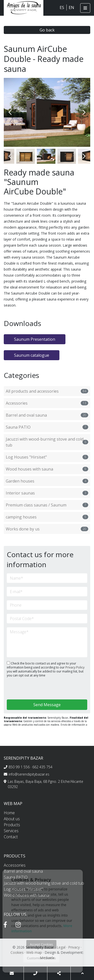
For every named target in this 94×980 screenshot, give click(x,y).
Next (84, 112)
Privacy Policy (75, 667)
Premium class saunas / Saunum (47, 505)
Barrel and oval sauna (47, 415)
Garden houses (47, 481)
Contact (11, 837)
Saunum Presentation (35, 339)
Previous (10, 112)
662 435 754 (42, 767)
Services (11, 831)
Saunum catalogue (32, 355)
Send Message (47, 705)
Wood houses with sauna (47, 469)
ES (62, 7)
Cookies (17, 952)
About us (12, 819)
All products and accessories (47, 391)
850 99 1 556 (19, 767)
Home (9, 813)
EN (71, 7)
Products (12, 825)
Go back (47, 30)
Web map (34, 952)
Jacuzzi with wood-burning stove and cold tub (47, 442)
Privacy (74, 947)
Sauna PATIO (47, 427)
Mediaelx (47, 958)
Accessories (47, 403)
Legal (61, 947)
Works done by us (47, 529)
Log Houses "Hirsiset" (47, 457)
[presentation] (33, 689)
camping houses (47, 517)
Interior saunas (47, 493)
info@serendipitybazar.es (29, 774)
